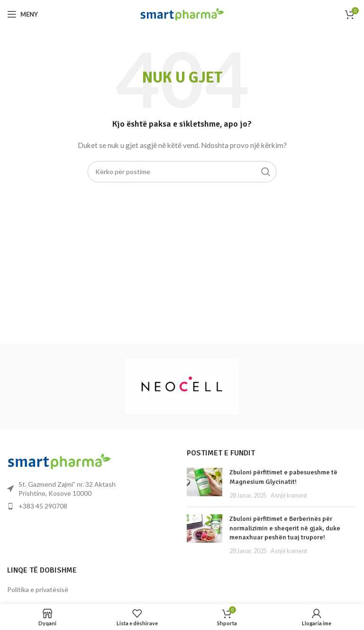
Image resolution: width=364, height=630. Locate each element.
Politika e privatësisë (38, 589)
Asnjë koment (289, 496)
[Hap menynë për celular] (23, 14)
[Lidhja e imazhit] (59, 460)
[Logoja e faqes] (182, 14)
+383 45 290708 (43, 506)
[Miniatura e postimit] (205, 484)
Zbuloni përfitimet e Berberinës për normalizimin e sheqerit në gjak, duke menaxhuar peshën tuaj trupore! (285, 528)
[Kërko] (182, 172)
